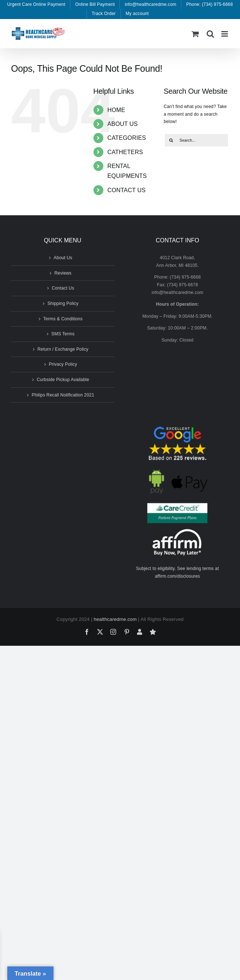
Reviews (63, 273)
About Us (63, 258)
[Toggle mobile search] (210, 34)
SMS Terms (63, 334)
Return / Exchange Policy (63, 349)
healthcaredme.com (115, 619)
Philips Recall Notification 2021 (63, 395)
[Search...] (196, 140)
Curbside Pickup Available (63, 380)
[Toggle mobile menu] (225, 34)
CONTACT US (126, 190)
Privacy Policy (63, 364)
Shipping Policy (63, 303)
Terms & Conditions (63, 319)
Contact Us (63, 288)
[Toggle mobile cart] (195, 34)
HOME (116, 110)
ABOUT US (123, 124)
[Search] (171, 140)
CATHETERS (125, 152)
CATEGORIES (127, 138)
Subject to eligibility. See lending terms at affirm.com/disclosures (177, 572)
